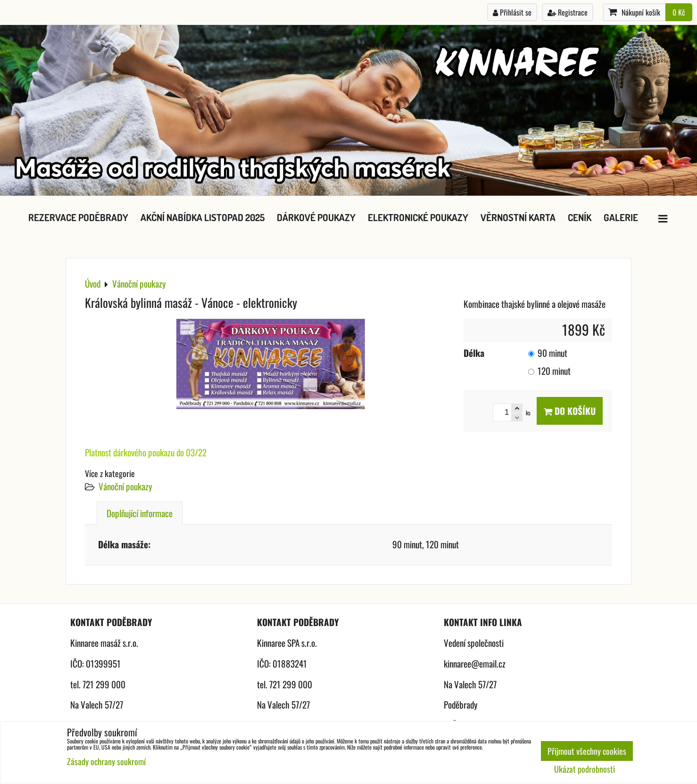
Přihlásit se (512, 12)
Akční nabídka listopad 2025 (203, 217)
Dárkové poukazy (316, 217)
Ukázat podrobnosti (585, 769)
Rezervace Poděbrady (78, 217)
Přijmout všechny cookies (587, 751)
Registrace (568, 12)
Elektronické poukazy (418, 217)
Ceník (580, 217)
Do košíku (570, 411)
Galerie (621, 217)
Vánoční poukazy (125, 486)
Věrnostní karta (518, 217)
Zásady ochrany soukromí (106, 761)
